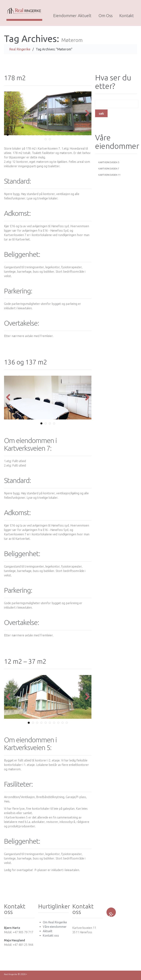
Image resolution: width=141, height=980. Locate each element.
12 (54, 137)
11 (50, 137)
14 (63, 137)
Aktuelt (85, 16)
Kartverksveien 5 (109, 164)
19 (84, 137)
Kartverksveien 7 (109, 170)
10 (46, 137)
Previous (10, 115)
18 (79, 137)
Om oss (106, 16)
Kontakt (127, 16)
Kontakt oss (51, 937)
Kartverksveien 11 (109, 177)
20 (88, 137)
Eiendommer (64, 16)
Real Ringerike (20, 51)
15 (67, 137)
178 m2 (16, 79)
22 (50, 141)
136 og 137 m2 (27, 364)
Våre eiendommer (55, 928)
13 (58, 137)
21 (46, 141)
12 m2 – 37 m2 (27, 663)
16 (71, 137)
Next (86, 115)
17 (75, 137)
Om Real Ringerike (55, 924)
